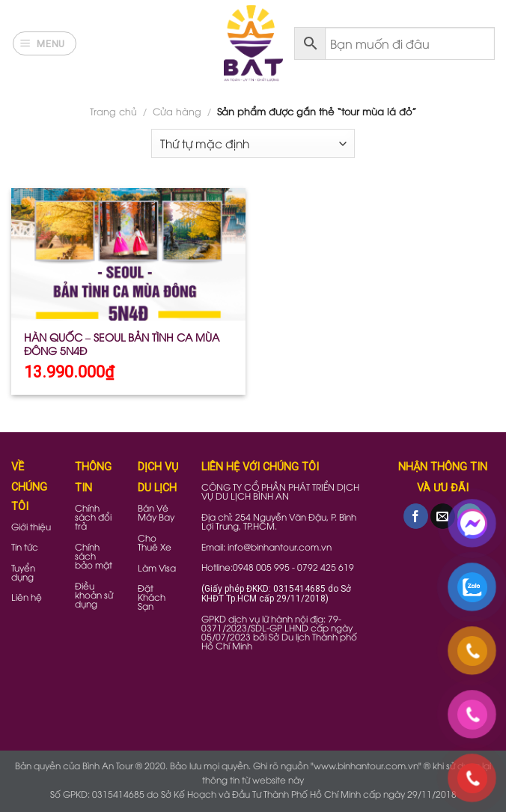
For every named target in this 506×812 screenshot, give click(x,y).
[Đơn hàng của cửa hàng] (253, 143)
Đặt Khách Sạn (152, 597)
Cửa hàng (177, 111)
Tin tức (25, 546)
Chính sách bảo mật (94, 555)
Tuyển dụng (23, 572)
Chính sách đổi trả (93, 516)
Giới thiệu (31, 526)
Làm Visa (157, 567)
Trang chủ (113, 111)
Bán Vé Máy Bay (156, 512)
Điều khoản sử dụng (94, 594)
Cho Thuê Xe (155, 542)
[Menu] (45, 43)
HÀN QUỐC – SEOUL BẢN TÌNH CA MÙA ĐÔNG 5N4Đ (122, 344)
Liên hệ (27, 597)
